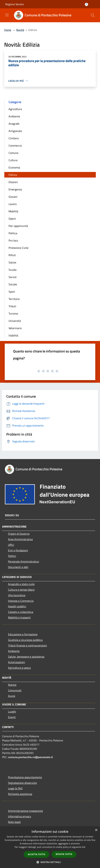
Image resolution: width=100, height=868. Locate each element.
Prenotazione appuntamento (25, 777)
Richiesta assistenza (20, 794)
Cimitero (14, 138)
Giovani (13, 197)
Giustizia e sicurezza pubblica (25, 640)
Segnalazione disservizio (22, 783)
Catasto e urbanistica (21, 612)
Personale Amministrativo (23, 561)
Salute (12, 262)
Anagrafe (14, 124)
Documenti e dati (18, 567)
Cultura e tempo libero (21, 590)
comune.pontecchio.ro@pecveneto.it (30, 757)
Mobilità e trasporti (19, 617)
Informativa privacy (20, 816)
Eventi (12, 717)
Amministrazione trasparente (25, 811)
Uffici (11, 545)
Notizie (12, 685)
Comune (13, 153)
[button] (50, 862)
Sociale (13, 284)
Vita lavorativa (17, 595)
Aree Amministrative (20, 539)
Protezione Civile (18, 248)
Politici (12, 556)
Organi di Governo (19, 534)
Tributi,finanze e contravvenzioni (27, 645)
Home (8, 30)
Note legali (14, 822)
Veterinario (15, 328)
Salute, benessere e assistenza (26, 657)
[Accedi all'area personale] (86, 4)
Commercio (15, 146)
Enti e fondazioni (18, 550)
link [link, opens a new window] (84, 847)
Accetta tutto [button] (36, 854)
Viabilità (13, 335)
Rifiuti (12, 255)
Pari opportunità (18, 226)
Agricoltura (15, 109)
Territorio (14, 299)
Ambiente (14, 116)
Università (15, 321)
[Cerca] (93, 15)
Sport (12, 292)
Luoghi (12, 712)
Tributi (12, 306)
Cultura (13, 160)
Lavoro (13, 204)
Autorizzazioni (16, 662)
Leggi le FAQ (15, 788)
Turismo (13, 314)
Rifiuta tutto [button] (64, 854)
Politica (13, 233)
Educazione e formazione (23, 634)
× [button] (96, 830)
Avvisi (12, 696)
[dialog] (50, 847)
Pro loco (13, 240)
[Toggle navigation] (7, 15)
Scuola (12, 270)
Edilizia (13, 175)
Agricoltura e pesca (19, 668)
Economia (14, 167)
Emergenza (15, 189)
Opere (12, 219)
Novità (20, 30)
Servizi (13, 277)
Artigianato (15, 131)
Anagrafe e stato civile (21, 584)
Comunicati (15, 690)
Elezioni (13, 182)
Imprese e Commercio (21, 601)
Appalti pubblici (17, 606)
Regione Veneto (14, 4)
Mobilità (13, 211)
